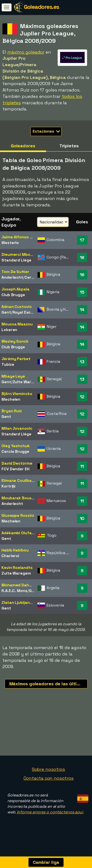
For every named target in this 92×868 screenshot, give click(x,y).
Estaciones (46, 131)
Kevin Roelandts (17, 568)
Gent (6, 312)
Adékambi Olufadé (19, 533)
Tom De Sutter (15, 272)
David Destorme (17, 463)
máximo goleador (26, 52)
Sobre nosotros (49, 778)
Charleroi (10, 556)
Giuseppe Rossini (18, 515)
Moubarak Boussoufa (22, 498)
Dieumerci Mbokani (20, 254)
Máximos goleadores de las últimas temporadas (48, 684)
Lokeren (9, 330)
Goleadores (23, 146)
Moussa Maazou (17, 324)
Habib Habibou (15, 550)
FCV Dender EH (15, 469)
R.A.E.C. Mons (14, 591)
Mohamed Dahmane (21, 585)
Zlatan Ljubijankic (18, 602)
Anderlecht (12, 277)
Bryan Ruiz (12, 411)
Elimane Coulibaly (18, 480)
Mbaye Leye (13, 376)
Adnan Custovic (17, 307)
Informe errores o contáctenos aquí (50, 821)
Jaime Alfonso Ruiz (19, 237)
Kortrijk (9, 486)
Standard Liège (16, 260)
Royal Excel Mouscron (33, 312)
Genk (34, 591)
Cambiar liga (46, 862)
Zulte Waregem (27, 382)
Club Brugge (13, 295)
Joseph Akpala (15, 289)
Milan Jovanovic (17, 428)
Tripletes (69, 146)
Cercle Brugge (15, 451)
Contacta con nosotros (49, 787)
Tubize (8, 364)
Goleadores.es (41, 7)
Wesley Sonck (15, 341)
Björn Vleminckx (17, 394)
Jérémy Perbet (16, 359)
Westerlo (10, 243)
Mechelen (11, 399)
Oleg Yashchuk (16, 446)
